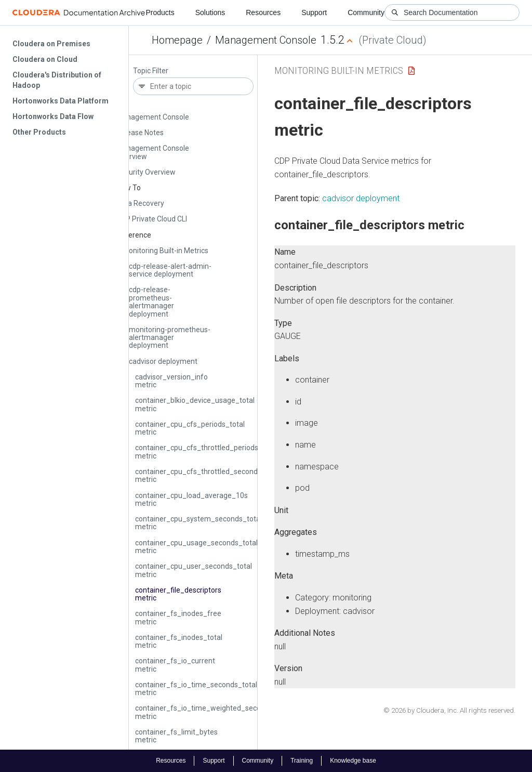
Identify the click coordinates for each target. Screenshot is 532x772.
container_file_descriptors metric (178, 594)
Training (302, 761)
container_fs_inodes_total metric (179, 641)
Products (160, 12)
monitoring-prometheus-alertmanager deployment (170, 338)
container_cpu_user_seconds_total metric (194, 570)
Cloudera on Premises (51, 44)
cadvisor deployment (163, 361)
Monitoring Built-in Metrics (165, 251)
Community (366, 12)
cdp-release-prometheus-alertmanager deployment (151, 302)
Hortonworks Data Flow (53, 116)
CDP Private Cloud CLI (152, 219)
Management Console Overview (153, 152)
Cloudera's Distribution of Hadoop (57, 80)
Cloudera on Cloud (45, 59)
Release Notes (140, 133)
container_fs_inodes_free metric (178, 617)
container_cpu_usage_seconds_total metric (196, 547)
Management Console (266, 40)
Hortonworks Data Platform (61, 101)
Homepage (177, 40)
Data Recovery (140, 203)
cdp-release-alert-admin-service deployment (170, 270)
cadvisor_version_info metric (171, 381)
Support (314, 12)
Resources (263, 12)
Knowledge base (353, 761)
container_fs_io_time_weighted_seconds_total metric (214, 712)
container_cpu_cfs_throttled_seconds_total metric (208, 475)
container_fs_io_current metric (175, 665)
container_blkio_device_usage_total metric (195, 404)
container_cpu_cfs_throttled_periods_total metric (206, 452)
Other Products (39, 132)
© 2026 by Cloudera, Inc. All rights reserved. (449, 710)
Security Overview (146, 172)
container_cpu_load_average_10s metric (191, 499)
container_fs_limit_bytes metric (176, 736)
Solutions (210, 12)
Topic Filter (151, 71)
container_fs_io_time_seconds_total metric (196, 689)
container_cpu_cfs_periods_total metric (190, 428)
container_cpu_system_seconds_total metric (198, 523)
